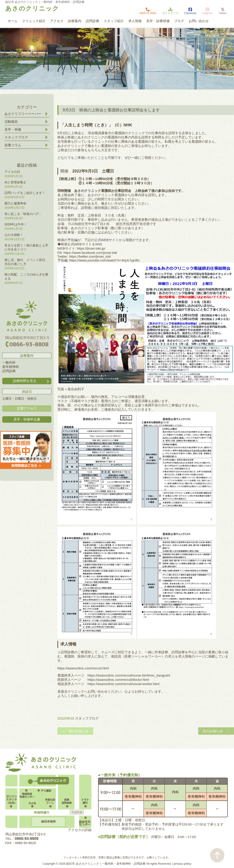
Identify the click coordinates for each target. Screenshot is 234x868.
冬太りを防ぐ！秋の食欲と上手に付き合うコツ (26, 247)
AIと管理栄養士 (15, 182)
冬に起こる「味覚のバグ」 (23, 214)
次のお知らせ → (216, 731)
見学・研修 (13, 129)
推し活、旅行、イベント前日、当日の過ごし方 (26, 262)
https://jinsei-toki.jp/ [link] (91, 248)
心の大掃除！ (14, 235)
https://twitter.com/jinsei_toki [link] (90, 256)
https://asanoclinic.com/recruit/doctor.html (118, 680)
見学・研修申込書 (27, 419)
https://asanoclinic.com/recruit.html (83, 668)
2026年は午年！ (16, 224)
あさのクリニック (32, 8)
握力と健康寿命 (15, 203)
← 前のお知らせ (75, 731)
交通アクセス (27, 408)
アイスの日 (12, 172)
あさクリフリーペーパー (23, 114)
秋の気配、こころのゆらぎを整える (26, 276)
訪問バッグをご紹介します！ (25, 193)
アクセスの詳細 (80, 830)
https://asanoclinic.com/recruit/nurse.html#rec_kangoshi (129, 675)
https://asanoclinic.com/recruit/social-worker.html (124, 684)
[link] (90, 253)
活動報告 (11, 122)
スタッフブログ (87, 718)
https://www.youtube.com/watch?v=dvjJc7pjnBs (104, 260)
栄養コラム (13, 145)
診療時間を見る (31, 381)
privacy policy (183, 864)
